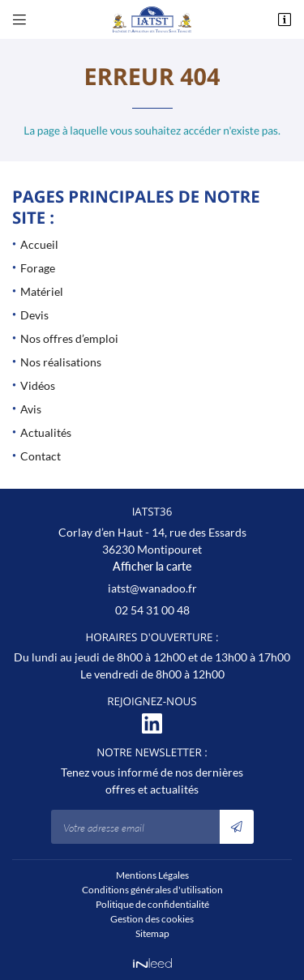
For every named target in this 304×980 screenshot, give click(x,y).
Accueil (39, 244)
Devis (34, 315)
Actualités (46, 432)
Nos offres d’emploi (69, 338)
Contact (41, 456)
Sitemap (152, 933)
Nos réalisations (61, 362)
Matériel (42, 291)
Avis (31, 409)
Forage (38, 268)
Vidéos (38, 385)
